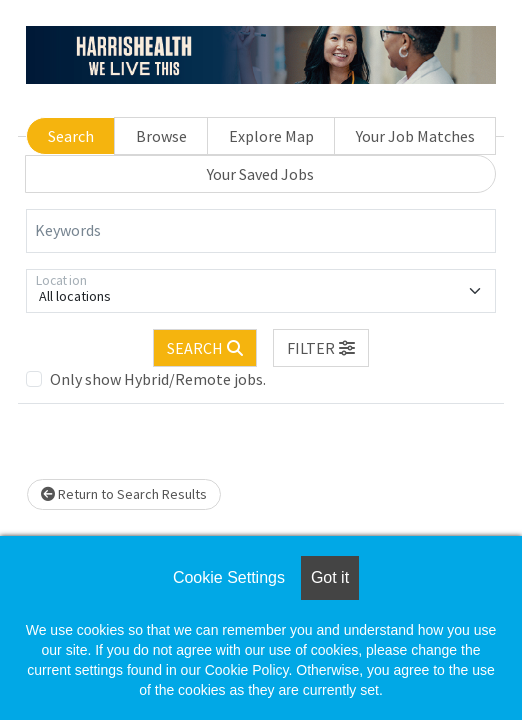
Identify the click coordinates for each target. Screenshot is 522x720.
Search (71, 136)
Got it (330, 577)
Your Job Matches (415, 136)
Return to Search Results (124, 494)
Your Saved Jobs (260, 174)
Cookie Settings (229, 577)
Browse (161, 136)
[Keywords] (261, 231)
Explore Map (271, 136)
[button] (321, 348)
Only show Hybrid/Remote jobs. (158, 379)
